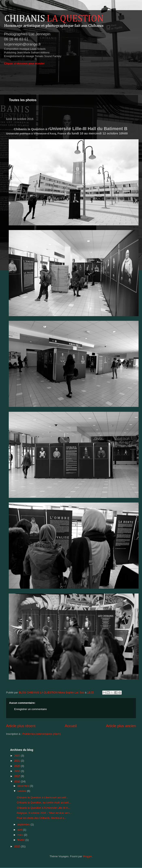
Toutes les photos (23, 100)
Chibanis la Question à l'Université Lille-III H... (43, 808)
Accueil (71, 726)
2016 (18, 781)
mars (21, 835)
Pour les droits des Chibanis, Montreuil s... (41, 818)
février (22, 840)
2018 (18, 771)
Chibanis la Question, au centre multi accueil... (44, 803)
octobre (22, 791)
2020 (18, 766)
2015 (18, 846)
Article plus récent (21, 726)
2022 (18, 756)
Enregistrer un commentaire (30, 709)
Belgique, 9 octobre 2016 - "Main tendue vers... (44, 813)
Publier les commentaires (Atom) (42, 734)
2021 (18, 761)
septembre (24, 824)
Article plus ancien (121, 726)
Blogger (87, 856)
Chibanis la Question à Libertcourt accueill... (42, 797)
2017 (18, 776)
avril (20, 830)
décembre (24, 786)
